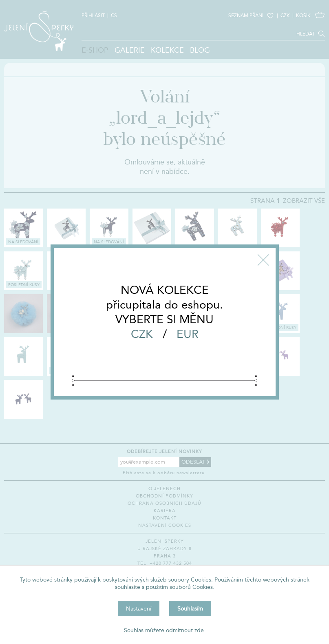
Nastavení (139, 608)
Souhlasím (190, 608)
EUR (188, 334)
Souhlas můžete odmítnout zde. (165, 630)
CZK (142, 334)
